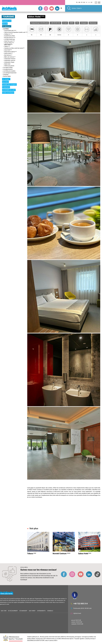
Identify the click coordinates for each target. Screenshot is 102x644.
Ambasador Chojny (9, 62)
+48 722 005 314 (81, 604)
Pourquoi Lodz (7, 21)
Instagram (84, 23)
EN (79, 2)
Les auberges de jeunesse (10, 73)
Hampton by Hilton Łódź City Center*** (14, 48)
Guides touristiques (8, 93)
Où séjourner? (13, 611)
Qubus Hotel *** (8, 53)
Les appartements (8, 69)
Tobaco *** (7, 46)
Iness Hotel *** (8, 50)
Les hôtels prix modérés (9, 71)
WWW (72, 23)
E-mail (65, 23)
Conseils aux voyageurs (9, 85)
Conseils (50, 611)
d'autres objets (7, 76)
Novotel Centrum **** (10, 38)
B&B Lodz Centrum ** (10, 57)
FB (77, 23)
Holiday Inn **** (8, 34)
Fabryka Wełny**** (9, 43)
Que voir (5, 24)
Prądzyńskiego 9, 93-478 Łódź (40, 23)
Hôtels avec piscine (9, 66)
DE (84, 2)
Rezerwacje (93, 23)
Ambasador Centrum (10, 60)
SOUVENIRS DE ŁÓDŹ (9, 90)
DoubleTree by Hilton (10, 36)
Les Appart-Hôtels (8, 67)
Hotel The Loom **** (10, 41)
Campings (6, 75)
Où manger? (23, 611)
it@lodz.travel (77, 613)
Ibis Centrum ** (8, 55)
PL (77, 2)
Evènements (6, 87)
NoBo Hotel (7, 64)
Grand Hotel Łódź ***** (10, 31)
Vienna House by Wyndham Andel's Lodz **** (16, 32)
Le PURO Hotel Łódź (10, 39)
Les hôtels (6, 29)
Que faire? (5, 82)
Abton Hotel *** (8, 45)
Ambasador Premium (10, 59)
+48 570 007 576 (55, 23)
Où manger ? (6, 79)
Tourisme (8, 17)
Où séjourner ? (7, 26)
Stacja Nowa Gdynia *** (10, 52)
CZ (91, 2)
